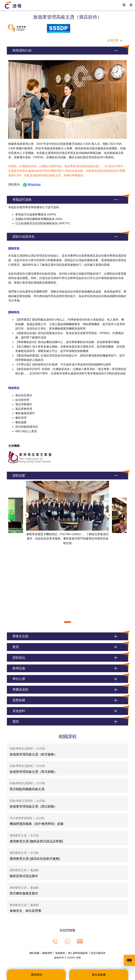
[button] (67, 51)
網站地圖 (34, 953)
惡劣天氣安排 (98, 953)
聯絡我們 (47, 953)
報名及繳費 (99, 975)
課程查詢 (36, 975)
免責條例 (60, 953)
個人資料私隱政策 (78, 953)
